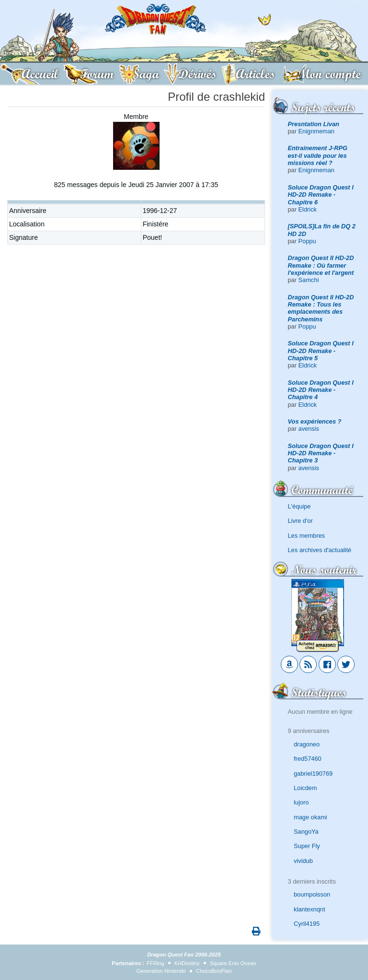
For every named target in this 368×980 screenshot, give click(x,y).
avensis (309, 429)
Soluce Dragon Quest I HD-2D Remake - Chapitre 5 (321, 351)
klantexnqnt (309, 909)
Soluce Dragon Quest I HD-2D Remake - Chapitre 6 (321, 195)
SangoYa (306, 832)
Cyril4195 (307, 924)
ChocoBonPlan (214, 971)
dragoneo (307, 744)
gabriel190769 (313, 773)
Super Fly (307, 846)
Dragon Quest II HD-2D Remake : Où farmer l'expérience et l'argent (321, 265)
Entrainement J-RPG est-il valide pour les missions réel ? (318, 155)
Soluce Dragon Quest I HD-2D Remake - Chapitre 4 (321, 390)
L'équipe (299, 506)
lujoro (301, 802)
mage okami (310, 817)
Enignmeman (316, 131)
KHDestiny (187, 963)
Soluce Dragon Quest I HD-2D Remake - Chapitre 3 (321, 453)
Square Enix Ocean (233, 963)
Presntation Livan (314, 124)
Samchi (309, 280)
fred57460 (308, 759)
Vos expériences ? (315, 421)
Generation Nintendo (161, 971)
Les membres (307, 536)
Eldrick (308, 209)
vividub (303, 861)
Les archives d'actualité (320, 550)
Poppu (307, 241)
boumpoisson (312, 894)
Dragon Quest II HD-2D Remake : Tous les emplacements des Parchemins (321, 308)
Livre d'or (300, 521)
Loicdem (305, 788)
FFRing (155, 963)
